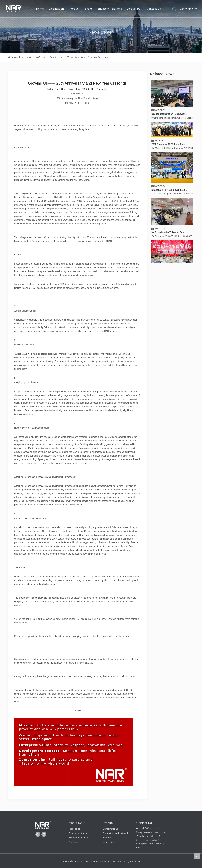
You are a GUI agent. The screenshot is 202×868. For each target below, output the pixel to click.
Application (57, 9)
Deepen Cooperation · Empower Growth (169, 113)
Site (106, 89)
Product (74, 9)
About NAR (134, 9)
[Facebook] (38, 834)
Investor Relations (110, 9)
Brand (89, 9)
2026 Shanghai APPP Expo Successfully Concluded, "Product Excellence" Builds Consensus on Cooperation (169, 143)
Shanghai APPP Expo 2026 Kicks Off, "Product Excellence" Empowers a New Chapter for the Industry (169, 189)
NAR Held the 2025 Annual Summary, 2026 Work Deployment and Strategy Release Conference (169, 231)
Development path (78, 833)
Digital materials (110, 829)
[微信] (44, 834)
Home (40, 9)
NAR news (74, 842)
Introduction (75, 829)
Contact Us (154, 9)
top (197, 856)
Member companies (79, 838)
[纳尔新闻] (101, 26)
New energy (108, 842)
